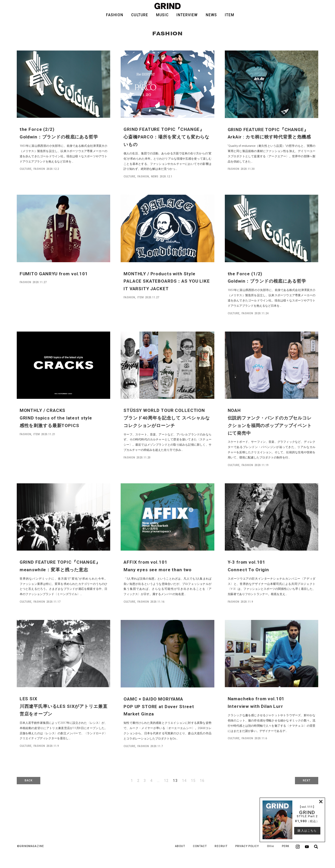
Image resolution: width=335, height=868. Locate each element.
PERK (286, 846)
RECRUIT (221, 846)
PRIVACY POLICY (247, 846)
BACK (29, 780)
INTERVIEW (187, 15)
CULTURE (139, 15)
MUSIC (162, 15)
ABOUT (180, 846)
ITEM (230, 15)
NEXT (307, 780)
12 (166, 781)
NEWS (211, 15)
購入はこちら (307, 831)
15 (193, 781)
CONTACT (200, 846)
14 (184, 781)
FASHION (115, 15)
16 (202, 781)
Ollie (270, 846)
